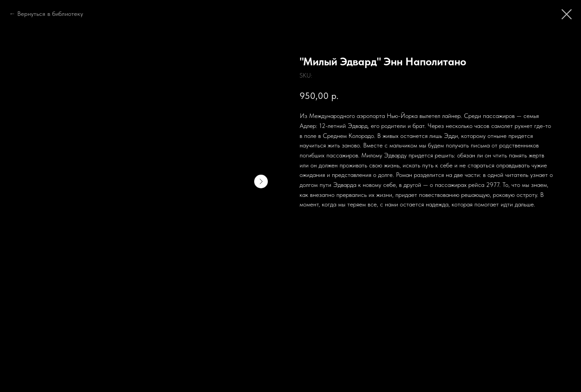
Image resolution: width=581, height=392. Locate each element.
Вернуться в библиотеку (50, 14)
